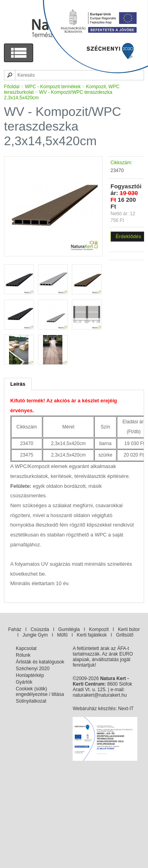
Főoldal (12, 87)
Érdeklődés (128, 237)
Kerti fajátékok (92, 635)
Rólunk (23, 655)
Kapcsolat (26, 648)
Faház (15, 629)
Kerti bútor (129, 629)
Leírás (18, 384)
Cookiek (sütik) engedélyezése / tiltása (40, 692)
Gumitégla (69, 629)
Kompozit (99, 629)
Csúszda (40, 629)
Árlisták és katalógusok (40, 662)
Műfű (62, 635)
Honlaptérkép (30, 675)
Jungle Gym (35, 635)
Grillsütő (125, 635)
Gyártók (24, 682)
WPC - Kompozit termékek (53, 87)
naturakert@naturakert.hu (100, 695)
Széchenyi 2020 (33, 669)
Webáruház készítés (94, 709)
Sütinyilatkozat (31, 701)
